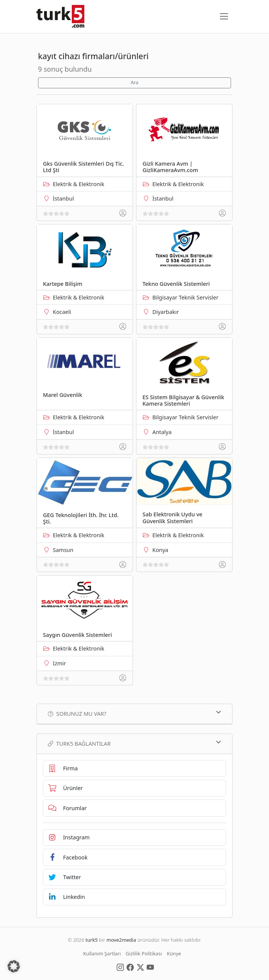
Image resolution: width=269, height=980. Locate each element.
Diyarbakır (166, 312)
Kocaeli (62, 312)
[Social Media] (120, 967)
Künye (174, 953)
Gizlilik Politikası (144, 953)
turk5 (92, 940)
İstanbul (63, 198)
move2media (121, 940)
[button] (14, 966)
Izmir (59, 663)
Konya (160, 550)
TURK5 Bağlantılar (134, 743)
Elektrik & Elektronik (78, 184)
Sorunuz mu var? (134, 713)
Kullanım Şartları (102, 953)
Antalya (162, 432)
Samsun (63, 550)
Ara (134, 82)
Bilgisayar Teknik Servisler (185, 297)
